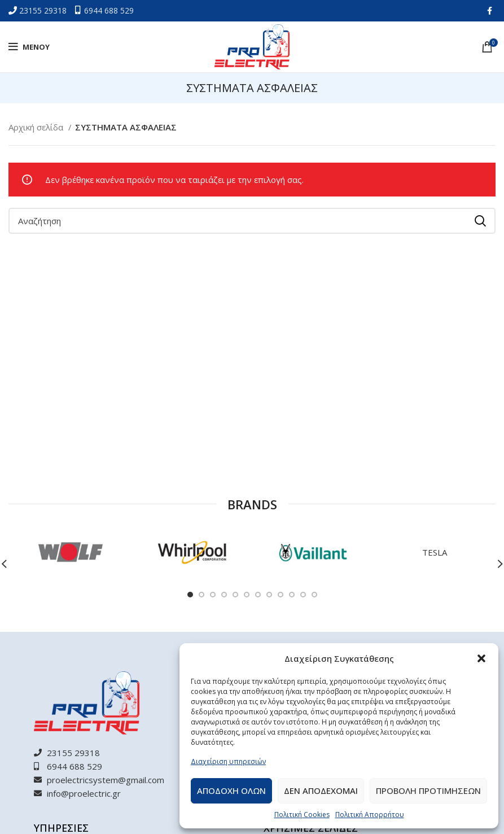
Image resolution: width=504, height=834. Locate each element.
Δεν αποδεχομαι (321, 791)
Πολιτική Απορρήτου (370, 815)
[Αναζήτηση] (252, 221)
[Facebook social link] (490, 11)
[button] (481, 658)
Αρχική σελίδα (37, 127)
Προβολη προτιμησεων (428, 791)
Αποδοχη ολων (231, 791)
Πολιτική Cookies (302, 815)
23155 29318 (44, 10)
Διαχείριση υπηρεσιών (228, 761)
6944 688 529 (109, 10)
